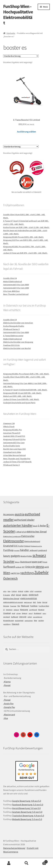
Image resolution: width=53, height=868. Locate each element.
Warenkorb (42, 861)
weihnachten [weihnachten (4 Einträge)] (29, 621)
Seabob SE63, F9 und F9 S (14, 436)
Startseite (11, 33)
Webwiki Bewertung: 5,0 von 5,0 (27, 819)
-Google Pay (9, 707)
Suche (27, 863)
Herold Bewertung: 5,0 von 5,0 (26, 808)
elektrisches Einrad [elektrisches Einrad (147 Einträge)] (37, 532)
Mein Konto (9, 863)
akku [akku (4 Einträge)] (5, 591)
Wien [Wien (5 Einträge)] (35, 621)
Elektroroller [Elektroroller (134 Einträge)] (28, 536)
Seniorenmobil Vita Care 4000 (16, 285)
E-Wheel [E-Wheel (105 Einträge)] (18, 532)
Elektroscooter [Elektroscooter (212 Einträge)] (14, 541)
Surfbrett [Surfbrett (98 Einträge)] (18, 567)
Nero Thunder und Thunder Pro (17, 459)
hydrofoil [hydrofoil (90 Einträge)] (17, 551)
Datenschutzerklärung (14, 848)
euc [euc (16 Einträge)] (34, 602)
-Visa (6, 718)
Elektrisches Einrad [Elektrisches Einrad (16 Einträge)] (11, 598)
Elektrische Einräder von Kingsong (18, 342)
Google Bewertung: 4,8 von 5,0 (27, 801)
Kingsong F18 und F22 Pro (14, 439)
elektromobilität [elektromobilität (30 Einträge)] (29, 598)
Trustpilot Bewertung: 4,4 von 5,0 (28, 816)
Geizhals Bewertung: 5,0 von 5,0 (27, 812)
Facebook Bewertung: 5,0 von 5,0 (28, 805)
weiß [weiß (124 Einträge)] (47, 567)
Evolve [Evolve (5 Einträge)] (39, 602)
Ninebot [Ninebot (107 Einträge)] (24, 556)
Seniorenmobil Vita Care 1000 (16, 288)
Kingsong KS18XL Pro (12, 430)
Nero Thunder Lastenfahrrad (16, 294)
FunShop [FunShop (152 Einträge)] (8, 550)
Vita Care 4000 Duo (11, 291)
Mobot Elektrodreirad (13, 282)
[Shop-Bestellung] (21, 56)
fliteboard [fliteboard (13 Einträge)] (25, 606)
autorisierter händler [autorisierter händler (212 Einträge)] (18, 525)
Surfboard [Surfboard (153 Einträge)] (9, 567)
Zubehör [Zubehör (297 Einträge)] (41, 572)
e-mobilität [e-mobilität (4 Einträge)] (38, 591)
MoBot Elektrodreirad (13, 339)
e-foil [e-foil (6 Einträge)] (32, 591)
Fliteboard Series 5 (11, 329)
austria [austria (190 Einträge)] (20, 514)
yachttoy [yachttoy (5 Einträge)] (41, 621)
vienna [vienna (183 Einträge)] (40, 567)
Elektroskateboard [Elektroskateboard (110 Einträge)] (32, 541)
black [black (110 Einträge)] (35, 526)
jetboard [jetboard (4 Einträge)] (16, 610)
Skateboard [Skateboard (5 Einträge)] (38, 613)
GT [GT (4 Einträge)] (4, 610)
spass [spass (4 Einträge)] (44, 613)
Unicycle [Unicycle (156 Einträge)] (30, 567)
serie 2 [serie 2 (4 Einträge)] (31, 613)
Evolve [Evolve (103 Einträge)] (21, 546)
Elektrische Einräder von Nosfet (17, 348)
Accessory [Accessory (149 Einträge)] (9, 514)
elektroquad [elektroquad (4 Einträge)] (28, 602)
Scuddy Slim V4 (10, 278)
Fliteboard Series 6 (11, 465)
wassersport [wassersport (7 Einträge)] (19, 620)
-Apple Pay (8, 704)
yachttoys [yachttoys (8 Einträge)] (7, 624)
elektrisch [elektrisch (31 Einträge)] (34, 595)
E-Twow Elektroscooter (13, 336)
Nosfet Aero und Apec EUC (15, 449)
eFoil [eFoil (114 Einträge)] (24, 532)
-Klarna (7, 682)
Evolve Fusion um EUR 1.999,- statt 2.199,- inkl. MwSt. (26, 227)
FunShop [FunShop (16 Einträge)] (34, 606)
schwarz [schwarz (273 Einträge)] (39, 555)
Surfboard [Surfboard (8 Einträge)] (15, 617)
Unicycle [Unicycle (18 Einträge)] (23, 617)
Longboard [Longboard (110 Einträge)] (42, 550)
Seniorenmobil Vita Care (14, 443)
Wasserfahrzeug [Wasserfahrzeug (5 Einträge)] (9, 621)
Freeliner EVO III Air (11, 345)
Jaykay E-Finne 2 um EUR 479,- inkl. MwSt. (21, 399)
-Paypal (7, 685)
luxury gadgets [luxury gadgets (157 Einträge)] (12, 556)
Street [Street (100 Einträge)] (45, 562)
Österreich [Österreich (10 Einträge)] (15, 624)
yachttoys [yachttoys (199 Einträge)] (27, 573)
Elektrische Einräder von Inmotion (18, 323)
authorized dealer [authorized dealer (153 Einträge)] (24, 520)
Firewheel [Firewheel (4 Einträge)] (13, 606)
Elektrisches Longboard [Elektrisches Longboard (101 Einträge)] (12, 536)
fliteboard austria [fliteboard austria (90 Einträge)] (36, 546)
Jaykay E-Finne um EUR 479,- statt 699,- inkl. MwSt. (25, 253)
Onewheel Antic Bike (12, 452)
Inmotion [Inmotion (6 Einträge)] (9, 610)
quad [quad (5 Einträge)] (13, 613)
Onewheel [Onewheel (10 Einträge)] (7, 613)
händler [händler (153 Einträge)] (24, 550)
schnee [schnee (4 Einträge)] (18, 613)
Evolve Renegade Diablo (14, 326)
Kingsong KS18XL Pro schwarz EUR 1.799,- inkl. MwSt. (26, 374)
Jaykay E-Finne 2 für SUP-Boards (17, 462)
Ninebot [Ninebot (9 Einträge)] (41, 610)
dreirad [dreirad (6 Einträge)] (21, 591)
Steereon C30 (9, 423)
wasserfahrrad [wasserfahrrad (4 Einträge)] (38, 617)
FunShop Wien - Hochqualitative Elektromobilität (18, 15)
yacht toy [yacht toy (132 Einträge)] (15, 573)
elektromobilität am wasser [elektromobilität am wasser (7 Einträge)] (13, 602)
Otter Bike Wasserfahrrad (14, 455)
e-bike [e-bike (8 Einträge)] (26, 591)
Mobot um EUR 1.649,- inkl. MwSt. (18, 396)
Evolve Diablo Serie (12, 446)
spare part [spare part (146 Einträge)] (37, 562)
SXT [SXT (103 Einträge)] (23, 567)
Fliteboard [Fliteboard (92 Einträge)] (27, 546)
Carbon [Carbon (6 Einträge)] (14, 591)
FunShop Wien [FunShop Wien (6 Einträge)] (44, 606)
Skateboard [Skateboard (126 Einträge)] (26, 562)
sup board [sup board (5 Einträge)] (7, 617)
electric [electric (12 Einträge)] (25, 595)
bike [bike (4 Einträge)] (9, 591)
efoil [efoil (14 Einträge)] (13, 595)
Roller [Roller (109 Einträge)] (30, 556)
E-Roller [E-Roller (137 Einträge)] (42, 526)
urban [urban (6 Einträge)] (30, 617)
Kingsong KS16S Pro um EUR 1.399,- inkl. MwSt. (24, 237)
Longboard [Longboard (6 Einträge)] (33, 610)
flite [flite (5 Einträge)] (19, 606)
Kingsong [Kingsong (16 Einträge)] (24, 610)
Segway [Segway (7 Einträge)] (25, 613)
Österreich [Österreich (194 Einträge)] (10, 578)
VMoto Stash (9, 427)
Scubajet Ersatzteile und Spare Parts (19, 403)
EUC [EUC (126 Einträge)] (16, 546)
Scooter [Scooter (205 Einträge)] (9, 561)
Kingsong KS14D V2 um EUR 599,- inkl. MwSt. (22, 393)
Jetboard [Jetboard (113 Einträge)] (33, 550)
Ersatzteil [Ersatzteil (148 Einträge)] (8, 546)
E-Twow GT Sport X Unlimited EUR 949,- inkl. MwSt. (25, 390)
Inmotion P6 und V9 (12, 433)
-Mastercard (9, 715)
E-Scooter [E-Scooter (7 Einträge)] (7, 595)
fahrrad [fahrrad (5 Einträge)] (45, 602)
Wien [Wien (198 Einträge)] (7, 573)
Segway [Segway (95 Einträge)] (17, 562)
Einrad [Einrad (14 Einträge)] (18, 595)
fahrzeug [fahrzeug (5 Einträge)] (6, 606)
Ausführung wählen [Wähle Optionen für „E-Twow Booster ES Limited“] (26, 132)
